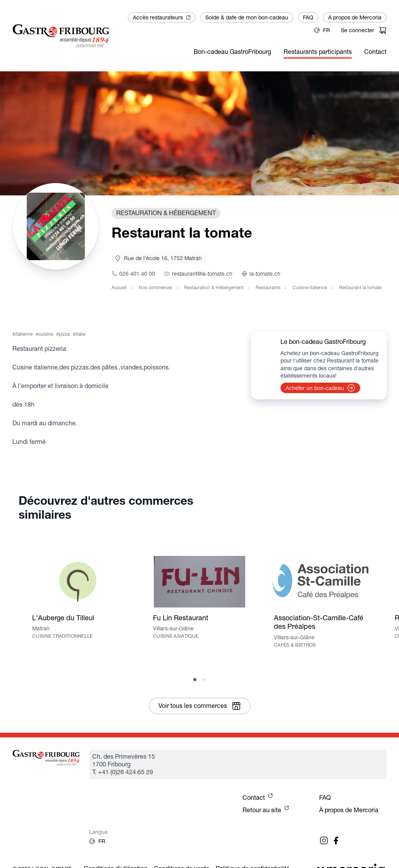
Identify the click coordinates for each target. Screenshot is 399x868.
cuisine (46, 334)
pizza (64, 334)
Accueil (119, 287)
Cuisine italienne (310, 287)
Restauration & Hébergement (214, 287)
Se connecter (358, 30)
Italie (80, 334)
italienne (24, 334)
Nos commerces (155, 287)
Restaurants (268, 287)
